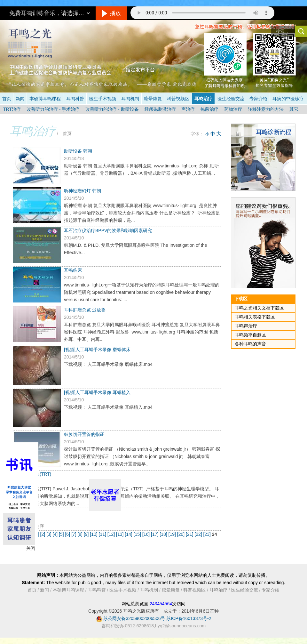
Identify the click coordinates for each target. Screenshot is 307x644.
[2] (43, 534)
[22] (199, 534)
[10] (94, 534)
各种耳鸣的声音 (250, 344)
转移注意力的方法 (266, 109)
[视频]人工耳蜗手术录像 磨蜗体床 (97, 350)
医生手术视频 (103, 99)
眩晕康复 (153, 99)
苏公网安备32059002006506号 (134, 618)
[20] (181, 534)
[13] (120, 534)
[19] (173, 534)
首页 (7, 99)
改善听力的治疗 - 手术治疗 (53, 109)
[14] (129, 534)
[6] (68, 534)
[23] (208, 534)
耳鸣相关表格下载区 (255, 317)
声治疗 (188, 109)
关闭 (31, 548)
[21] (190, 534)
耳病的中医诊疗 (288, 99)
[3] (49, 534)
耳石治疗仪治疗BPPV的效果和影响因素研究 (108, 230)
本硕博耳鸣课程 (45, 99)
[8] (80, 534)
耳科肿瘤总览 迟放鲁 (85, 310)
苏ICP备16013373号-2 (189, 618)
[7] (74, 534)
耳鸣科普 (75, 99)
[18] (164, 534)
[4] (56, 534)
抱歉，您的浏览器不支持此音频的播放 (202, 13)
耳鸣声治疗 (246, 326)
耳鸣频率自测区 (250, 335)
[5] (62, 534)
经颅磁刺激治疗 (160, 109)
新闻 (20, 99)
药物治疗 (233, 109)
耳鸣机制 (130, 99)
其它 (294, 109)
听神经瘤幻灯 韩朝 (83, 191)
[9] (87, 534)
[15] (138, 534)
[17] (155, 534)
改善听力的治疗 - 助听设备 (112, 109)
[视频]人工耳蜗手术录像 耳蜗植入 (97, 392)
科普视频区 (178, 99)
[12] (112, 534)
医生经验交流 (231, 99)
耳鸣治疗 (203, 99)
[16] (147, 534)
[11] (103, 534)
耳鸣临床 (73, 270)
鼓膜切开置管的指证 (84, 434)
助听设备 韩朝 (78, 151)
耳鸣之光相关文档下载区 (259, 308)
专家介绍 (258, 99)
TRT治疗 (12, 109)
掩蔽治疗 (209, 109)
